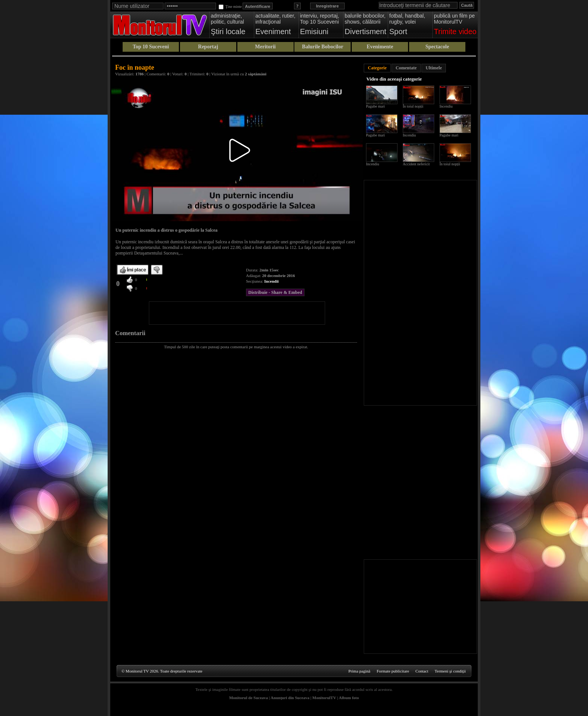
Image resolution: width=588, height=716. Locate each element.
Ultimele (434, 68)
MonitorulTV (324, 698)
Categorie (377, 68)
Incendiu (446, 106)
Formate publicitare (393, 671)
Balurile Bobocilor (322, 47)
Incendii (272, 281)
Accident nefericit (416, 164)
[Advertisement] (237, 313)
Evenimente (380, 47)
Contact (422, 671)
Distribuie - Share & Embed (275, 292)
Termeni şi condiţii (450, 671)
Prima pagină (359, 671)
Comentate (406, 68)
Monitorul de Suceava (248, 698)
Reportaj (208, 47)
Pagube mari (375, 106)
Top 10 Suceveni (151, 47)
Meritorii (265, 47)
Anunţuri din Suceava (290, 698)
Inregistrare (328, 6)
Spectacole (437, 47)
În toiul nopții (413, 106)
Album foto (349, 698)
